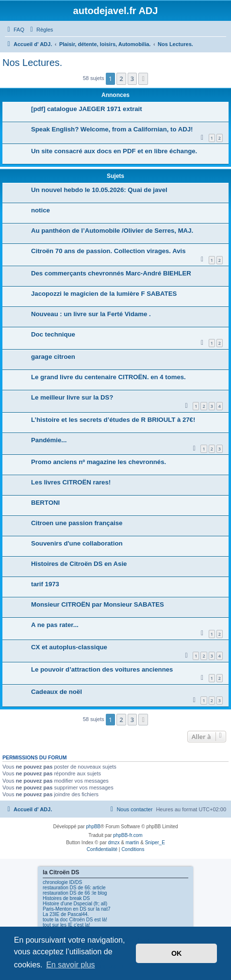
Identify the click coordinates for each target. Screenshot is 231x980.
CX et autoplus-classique (69, 647)
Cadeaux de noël (57, 692)
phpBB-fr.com (128, 835)
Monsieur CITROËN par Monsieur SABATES (98, 604)
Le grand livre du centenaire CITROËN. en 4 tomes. (108, 377)
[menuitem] (15, 30)
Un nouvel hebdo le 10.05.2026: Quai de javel (99, 190)
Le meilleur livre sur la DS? (72, 397)
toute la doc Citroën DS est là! (75, 920)
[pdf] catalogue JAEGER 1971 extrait (87, 109)
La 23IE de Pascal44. (66, 914)
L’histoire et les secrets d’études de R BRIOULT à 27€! (113, 420)
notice (41, 210)
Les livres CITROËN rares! (71, 482)
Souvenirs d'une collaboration (77, 543)
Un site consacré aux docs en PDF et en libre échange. (114, 151)
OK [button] (177, 953)
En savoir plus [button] (71, 965)
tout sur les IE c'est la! (66, 925)
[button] (143, 79)
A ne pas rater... (55, 625)
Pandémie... (49, 440)
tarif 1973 (45, 584)
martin (132, 843)
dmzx (114, 843)
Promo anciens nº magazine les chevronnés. (99, 462)
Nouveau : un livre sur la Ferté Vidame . (91, 314)
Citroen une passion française (77, 523)
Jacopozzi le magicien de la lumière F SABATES (104, 294)
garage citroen (53, 357)
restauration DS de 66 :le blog (75, 893)
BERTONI (45, 503)
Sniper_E (155, 843)
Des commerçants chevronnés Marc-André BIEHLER (111, 273)
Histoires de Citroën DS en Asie (79, 564)
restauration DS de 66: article (74, 888)
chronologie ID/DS (62, 882)
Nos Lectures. (32, 63)
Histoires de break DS (66, 898)
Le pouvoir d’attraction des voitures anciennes (102, 669)
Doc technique (53, 334)
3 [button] (132, 79)
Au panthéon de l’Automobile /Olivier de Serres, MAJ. (112, 231)
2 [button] (121, 79)
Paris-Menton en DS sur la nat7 (77, 909)
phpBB (93, 827)
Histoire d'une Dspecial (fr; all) (75, 904)
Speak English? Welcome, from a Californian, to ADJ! (112, 129)
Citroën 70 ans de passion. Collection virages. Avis (108, 251)
